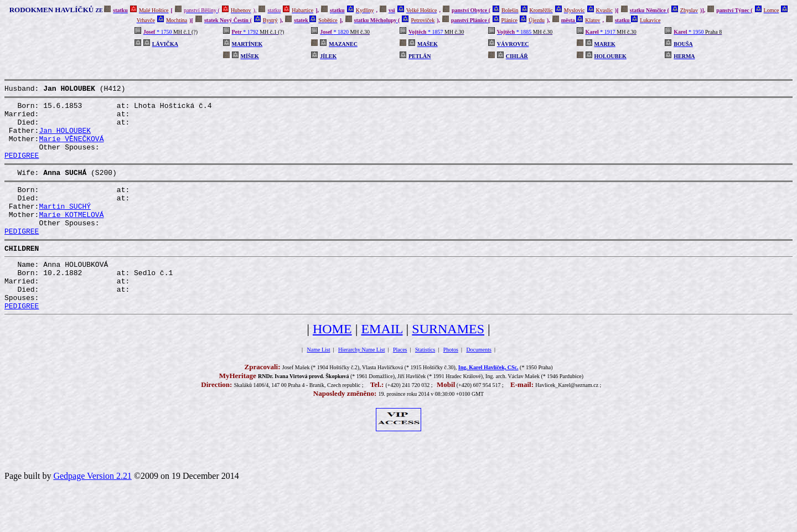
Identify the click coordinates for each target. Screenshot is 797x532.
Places (400, 386)
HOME (332, 365)
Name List (319, 386)
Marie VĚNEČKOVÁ (71, 148)
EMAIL (382, 365)
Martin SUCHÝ (65, 226)
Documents (479, 386)
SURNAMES (448, 365)
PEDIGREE (22, 168)
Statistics (425, 386)
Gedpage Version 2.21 (92, 512)
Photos (451, 386)
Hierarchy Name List (361, 386)
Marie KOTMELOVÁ (71, 236)
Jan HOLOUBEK (65, 138)
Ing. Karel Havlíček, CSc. (488, 404)
